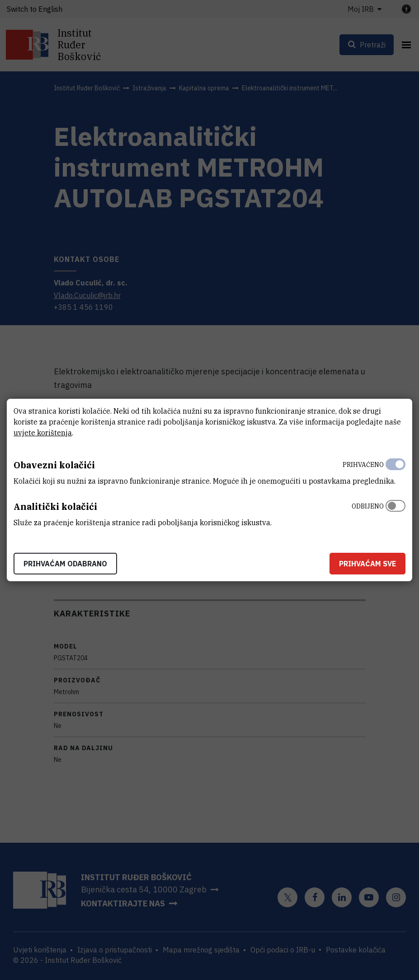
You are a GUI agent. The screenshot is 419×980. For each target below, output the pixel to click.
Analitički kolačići (55, 506)
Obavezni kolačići (54, 465)
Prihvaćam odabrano (65, 564)
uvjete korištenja (43, 433)
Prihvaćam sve (367, 564)
